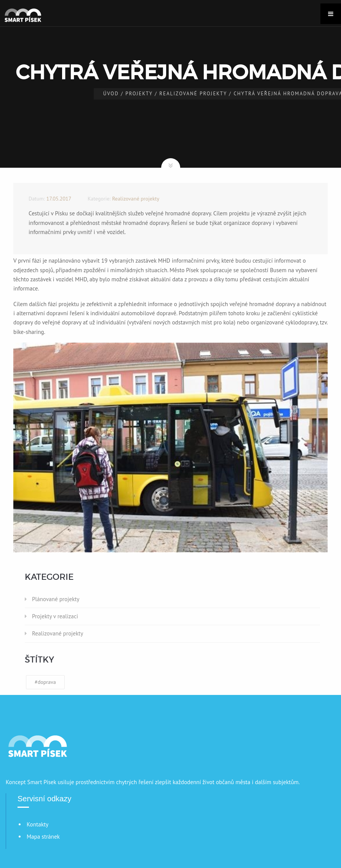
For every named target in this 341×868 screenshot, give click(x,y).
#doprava (45, 682)
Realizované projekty (193, 94)
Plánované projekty (56, 599)
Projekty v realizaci (55, 616)
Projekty (139, 94)
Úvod (111, 94)
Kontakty (38, 824)
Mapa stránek (43, 837)
